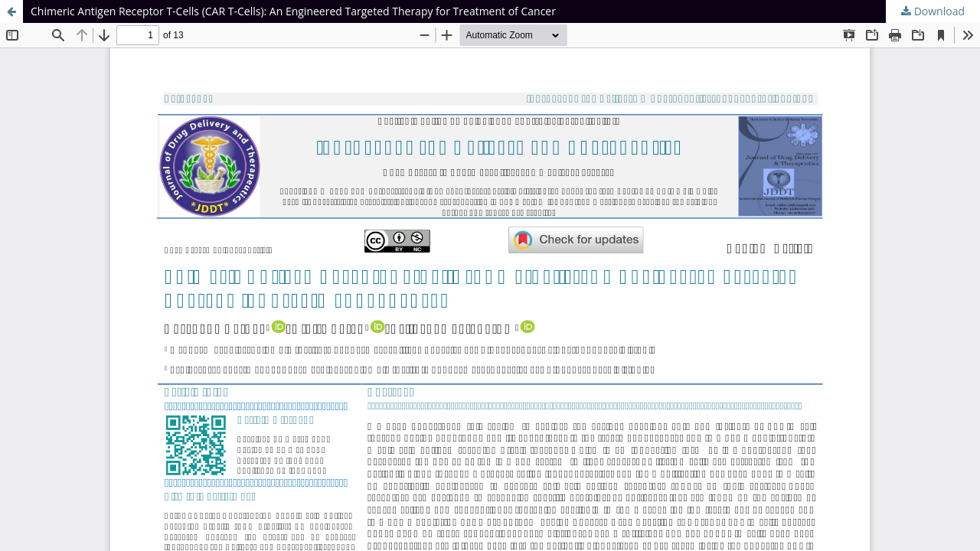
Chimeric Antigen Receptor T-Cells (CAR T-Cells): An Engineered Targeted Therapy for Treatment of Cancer (293, 11)
